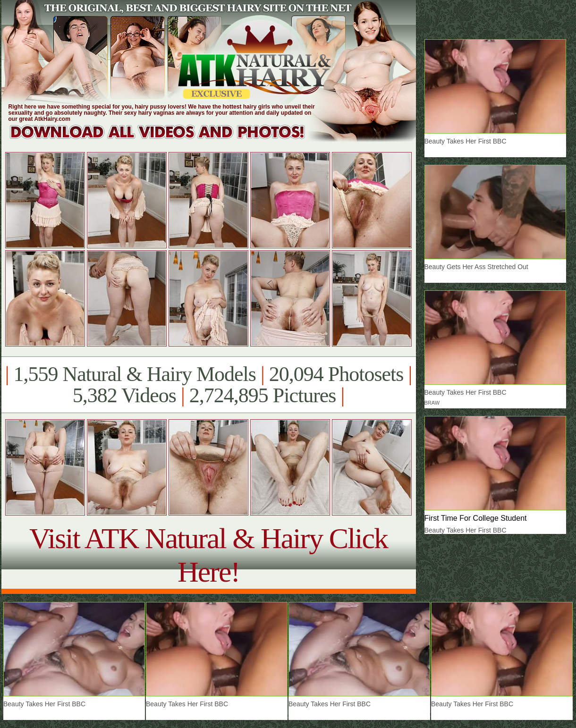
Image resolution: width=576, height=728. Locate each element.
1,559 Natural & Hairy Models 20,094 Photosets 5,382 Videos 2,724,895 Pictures (208, 385)
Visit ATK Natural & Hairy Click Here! (208, 555)
